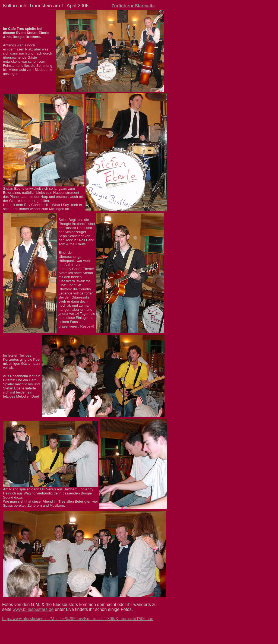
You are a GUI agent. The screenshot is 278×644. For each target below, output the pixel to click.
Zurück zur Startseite (133, 6)
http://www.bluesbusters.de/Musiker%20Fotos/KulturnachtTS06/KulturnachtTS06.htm (78, 619)
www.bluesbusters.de (33, 609)
